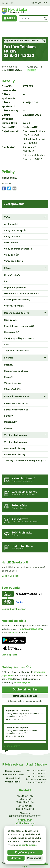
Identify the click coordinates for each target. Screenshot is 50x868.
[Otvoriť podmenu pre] (45, 204)
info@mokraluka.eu (25, 810)
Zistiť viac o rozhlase (25, 683)
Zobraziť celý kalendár (14, 596)
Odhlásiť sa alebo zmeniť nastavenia (25, 688)
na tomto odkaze (27, 845)
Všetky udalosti (10, 563)
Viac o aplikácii (10, 642)
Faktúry (32, 57)
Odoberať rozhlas (25, 676)
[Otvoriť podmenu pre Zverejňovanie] (45, 198)
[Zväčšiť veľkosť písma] (40, 3)
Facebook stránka (25, 813)
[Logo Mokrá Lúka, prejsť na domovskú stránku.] (25, 11)
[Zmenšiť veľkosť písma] (36, 3)
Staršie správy (12, 733)
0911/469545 (25, 807)
